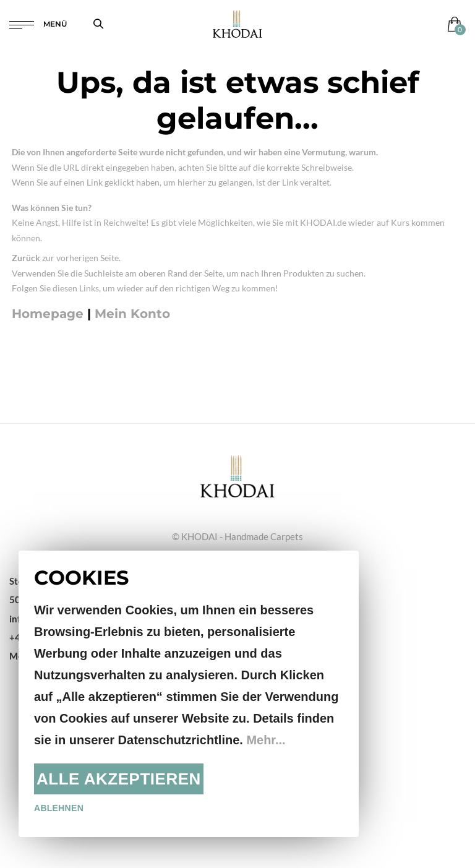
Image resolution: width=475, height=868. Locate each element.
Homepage (48, 314)
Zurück (26, 258)
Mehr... (266, 740)
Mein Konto (132, 314)
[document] (189, 694)
